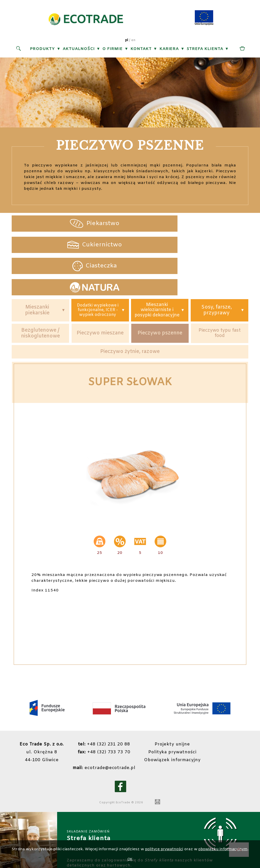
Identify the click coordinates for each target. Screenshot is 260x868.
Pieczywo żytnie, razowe (130, 320)
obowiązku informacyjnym (224, 849)
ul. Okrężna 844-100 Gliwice (43, 720)
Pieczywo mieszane (100, 300)
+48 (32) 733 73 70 (108, 720)
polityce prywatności (163, 849)
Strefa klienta (205, 50)
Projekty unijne (179, 713)
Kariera (169, 50)
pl (126, 41)
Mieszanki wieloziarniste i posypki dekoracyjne (157, 274)
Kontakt (141, 50)
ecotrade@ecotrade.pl (108, 736)
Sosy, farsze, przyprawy (216, 274)
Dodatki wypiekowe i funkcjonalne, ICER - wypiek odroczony (98, 274)
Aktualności (79, 50)
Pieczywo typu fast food (220, 300)
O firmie (112, 50)
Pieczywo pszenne (160, 300)
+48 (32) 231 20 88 (108, 713)
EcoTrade (127, 771)
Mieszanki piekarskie (37, 274)
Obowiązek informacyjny (179, 728)
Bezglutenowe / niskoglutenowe (40, 300)
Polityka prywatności (179, 720)
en (133, 41)
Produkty (42, 50)
